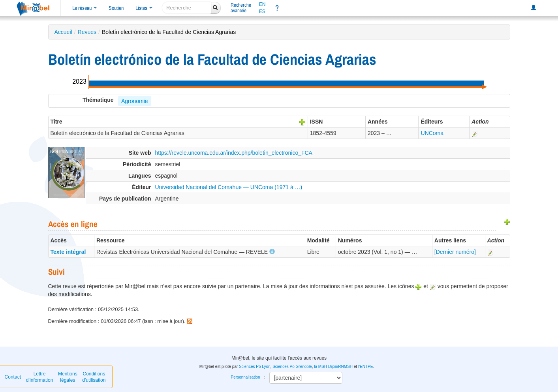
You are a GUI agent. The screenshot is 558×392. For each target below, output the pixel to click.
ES (262, 11)
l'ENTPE (365, 367)
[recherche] (187, 8)
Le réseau (85, 8)
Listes (144, 8)
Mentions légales (68, 377)
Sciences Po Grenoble (292, 367)
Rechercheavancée (241, 8)
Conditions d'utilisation (94, 377)
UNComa (432, 133)
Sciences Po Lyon (255, 367)
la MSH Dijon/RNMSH (333, 367)
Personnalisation (246, 377)
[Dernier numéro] (455, 252)
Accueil (63, 32)
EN (262, 4)
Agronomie (135, 101)
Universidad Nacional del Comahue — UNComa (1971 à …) (229, 187)
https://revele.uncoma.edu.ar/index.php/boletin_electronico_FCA (234, 153)
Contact (13, 377)
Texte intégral (68, 252)
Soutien (116, 8)
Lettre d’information (40, 377)
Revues (87, 32)
